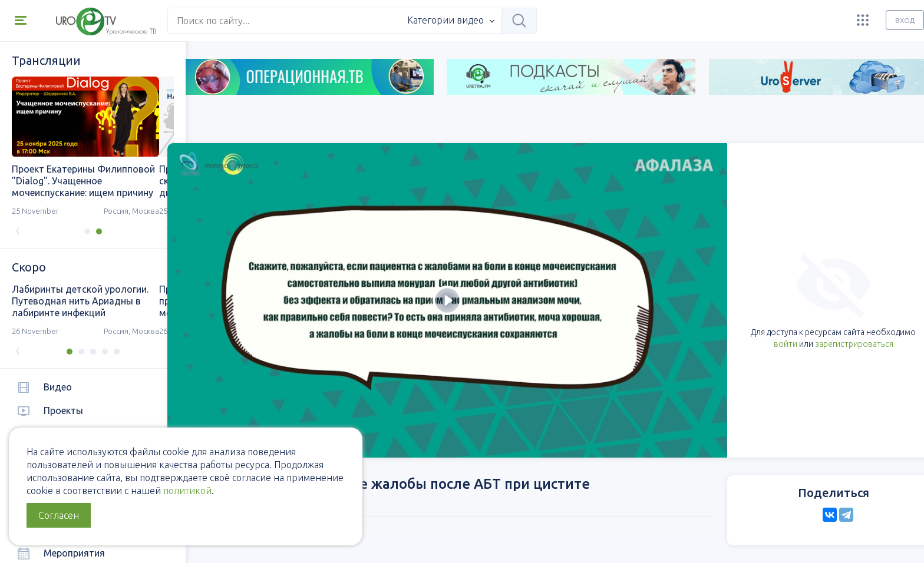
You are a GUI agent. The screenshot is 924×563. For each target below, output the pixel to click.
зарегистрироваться (783, 301)
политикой (187, 491)
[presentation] (18, 230)
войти (715, 301)
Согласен (59, 515)
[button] (80, 231)
